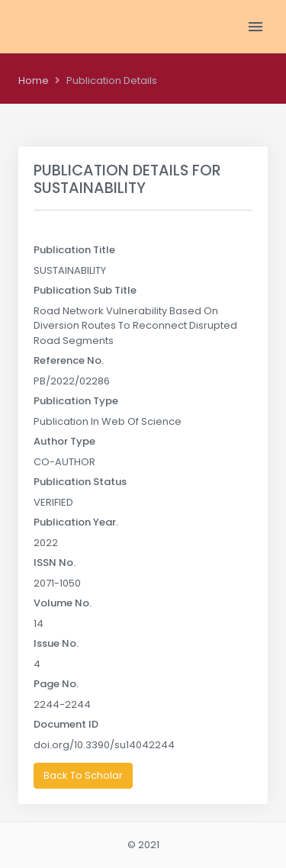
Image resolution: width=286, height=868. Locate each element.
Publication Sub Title (85, 290)
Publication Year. (76, 522)
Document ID (66, 724)
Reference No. (69, 360)
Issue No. (56, 643)
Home (34, 80)
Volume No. (63, 603)
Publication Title (74, 250)
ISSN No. (55, 563)
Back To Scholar (83, 775)
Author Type (64, 441)
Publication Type (76, 401)
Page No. (56, 684)
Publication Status (80, 482)
